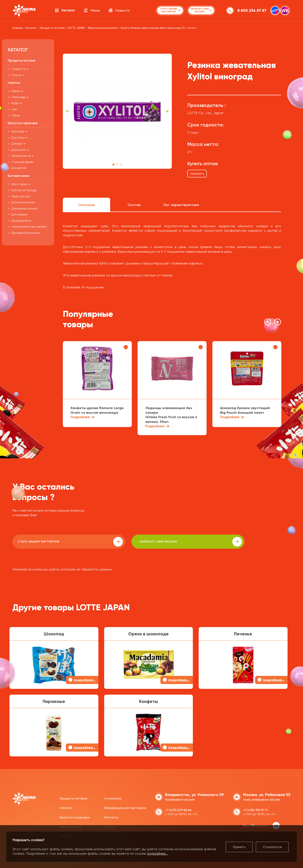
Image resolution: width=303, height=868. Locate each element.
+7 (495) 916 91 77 (255, 809)
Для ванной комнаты (26, 233)
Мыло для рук (21, 196)
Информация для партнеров (125, 807)
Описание (87, 205)
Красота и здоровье (75, 816)
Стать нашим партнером (47, 542)
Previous (68, 111)
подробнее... (157, 853)
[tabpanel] (117, 111)
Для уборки (20, 214)
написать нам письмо (122, 542)
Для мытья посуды (24, 190)
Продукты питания (73, 798)
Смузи (16, 115)
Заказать (197, 173)
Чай (14, 109)
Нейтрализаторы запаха (29, 227)
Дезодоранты (21, 221)
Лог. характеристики (181, 205)
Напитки (66, 807)
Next (167, 111)
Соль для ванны (22, 162)
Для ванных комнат (25, 209)
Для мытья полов (23, 202)
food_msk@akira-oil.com (262, 799)
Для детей (19, 168)
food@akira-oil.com (180, 799)
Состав (134, 205)
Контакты (111, 816)
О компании (113, 798)
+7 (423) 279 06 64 (178, 809)
